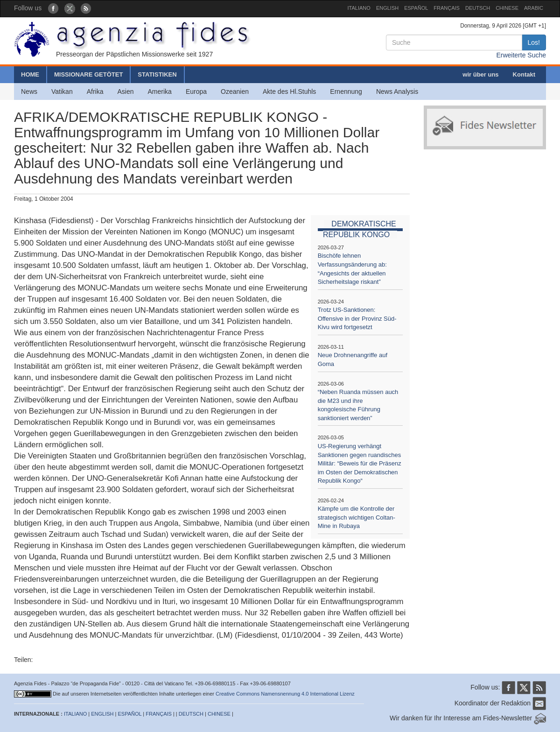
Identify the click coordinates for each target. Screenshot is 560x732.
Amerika (160, 91)
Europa (196, 91)
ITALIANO (359, 8)
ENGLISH (387, 8)
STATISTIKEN (157, 74)
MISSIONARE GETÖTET (88, 74)
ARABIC (534, 8)
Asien (125, 91)
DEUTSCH (478, 8)
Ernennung (346, 91)
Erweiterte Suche (521, 55)
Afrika (95, 91)
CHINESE (507, 8)
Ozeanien (235, 91)
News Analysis (397, 91)
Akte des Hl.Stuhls (289, 91)
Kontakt (524, 74)
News (29, 91)
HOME (30, 74)
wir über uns (480, 74)
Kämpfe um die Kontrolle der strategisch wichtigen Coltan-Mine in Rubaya (357, 517)
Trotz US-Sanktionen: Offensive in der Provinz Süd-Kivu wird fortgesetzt (357, 318)
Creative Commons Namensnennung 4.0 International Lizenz (285, 694)
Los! (534, 42)
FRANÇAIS (447, 8)
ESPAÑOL (416, 8)
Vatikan (62, 91)
